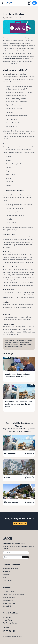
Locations (6, 575)
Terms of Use (7, 617)
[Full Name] (16, 553)
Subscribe (25, 557)
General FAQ (7, 606)
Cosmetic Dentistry (9, 597)
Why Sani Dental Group (10, 569)
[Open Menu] (3, 3)
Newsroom (6, 572)
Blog (4, 577)
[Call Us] (29, 3)
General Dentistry (8, 600)
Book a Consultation (20, 523)
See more (29, 453)
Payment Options (8, 591)
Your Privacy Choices (10, 623)
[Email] (16, 557)
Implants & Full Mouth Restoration (14, 594)
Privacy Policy (7, 620)
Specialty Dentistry (9, 603)
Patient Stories (7, 580)
